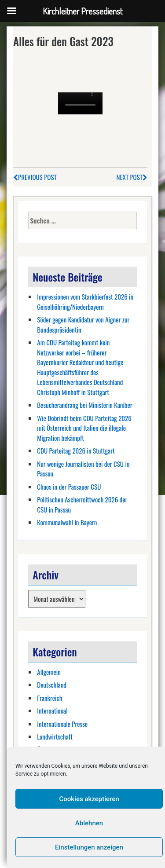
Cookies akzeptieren (89, 799)
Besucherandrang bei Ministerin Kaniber (84, 405)
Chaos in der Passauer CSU (69, 487)
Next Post (132, 177)
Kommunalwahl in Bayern (67, 522)
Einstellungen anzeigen (89, 847)
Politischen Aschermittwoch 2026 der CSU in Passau (82, 504)
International (52, 711)
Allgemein (49, 672)
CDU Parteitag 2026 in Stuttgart (76, 450)
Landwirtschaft (55, 736)
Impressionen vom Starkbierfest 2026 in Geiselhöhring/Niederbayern (85, 302)
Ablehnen (89, 823)
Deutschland (52, 685)
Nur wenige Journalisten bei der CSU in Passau (83, 469)
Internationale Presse (62, 724)
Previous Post (35, 177)
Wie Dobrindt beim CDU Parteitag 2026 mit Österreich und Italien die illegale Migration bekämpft (84, 428)
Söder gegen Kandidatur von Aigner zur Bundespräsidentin (83, 324)
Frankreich (49, 698)
